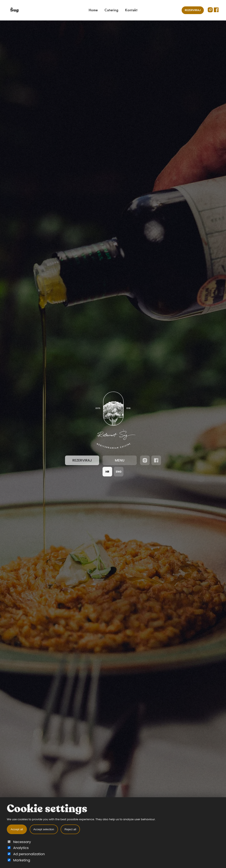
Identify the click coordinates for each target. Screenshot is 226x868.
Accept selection (44, 829)
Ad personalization (26, 854)
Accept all (17, 829)
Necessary (19, 842)
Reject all (70, 829)
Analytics (18, 848)
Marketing (19, 860)
